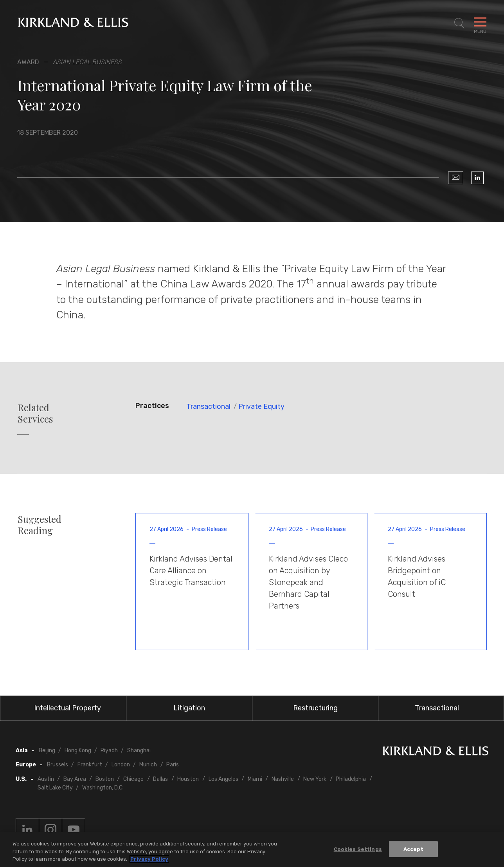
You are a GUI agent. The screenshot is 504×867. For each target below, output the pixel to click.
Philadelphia (351, 779)
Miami (255, 779)
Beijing (47, 750)
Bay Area (75, 779)
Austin (46, 779)
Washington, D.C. (103, 788)
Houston (188, 779)
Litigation (189, 708)
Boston (105, 779)
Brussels (58, 765)
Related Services (35, 413)
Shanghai (139, 750)
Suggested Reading (40, 525)
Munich (148, 765)
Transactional (208, 406)
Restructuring (315, 708)
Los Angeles (223, 779)
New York (315, 779)
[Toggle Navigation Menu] (480, 23)
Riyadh (109, 750)
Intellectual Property (67, 708)
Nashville (283, 779)
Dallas (160, 779)
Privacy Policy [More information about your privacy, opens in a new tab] (149, 859)
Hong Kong (78, 750)
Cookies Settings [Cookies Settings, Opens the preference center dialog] (358, 849)
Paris (173, 765)
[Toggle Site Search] (459, 23)
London (121, 765)
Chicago (133, 779)
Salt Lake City (55, 788)
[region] (252, 850)
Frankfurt (90, 765)
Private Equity (261, 406)
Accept (413, 849)
